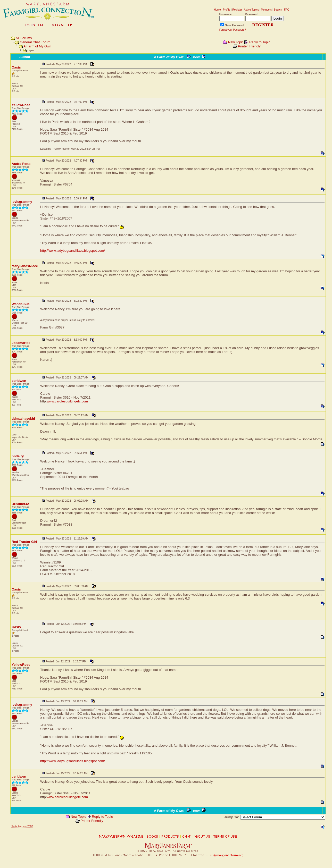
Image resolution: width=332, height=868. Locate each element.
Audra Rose (21, 164)
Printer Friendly (249, 46)
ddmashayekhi (23, 419)
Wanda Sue (21, 304)
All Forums (24, 38)
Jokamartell (21, 343)
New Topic (236, 42)
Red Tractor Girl (24, 542)
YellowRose (21, 105)
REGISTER (263, 25)
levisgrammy (22, 202)
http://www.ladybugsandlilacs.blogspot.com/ (73, 251)
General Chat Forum (35, 42)
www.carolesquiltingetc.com (67, 401)
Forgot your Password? (233, 30)
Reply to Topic (260, 42)
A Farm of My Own (37, 46)
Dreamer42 (20, 504)
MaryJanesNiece (25, 266)
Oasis (16, 67)
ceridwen (19, 381)
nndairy (18, 456)
